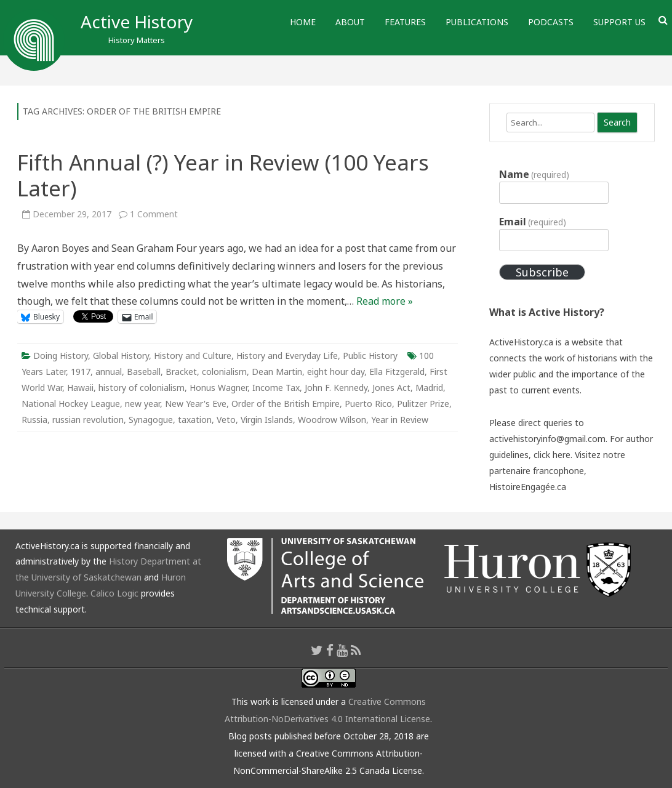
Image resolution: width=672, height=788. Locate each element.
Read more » (385, 301)
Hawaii (80, 388)
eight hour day (336, 372)
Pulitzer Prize (423, 404)
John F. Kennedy (336, 388)
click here (552, 455)
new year (142, 404)
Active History (137, 22)
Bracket (181, 372)
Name (534, 174)
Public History (370, 356)
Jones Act (391, 388)
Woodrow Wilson (332, 420)
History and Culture (193, 356)
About (350, 22)
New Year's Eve (196, 404)
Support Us (619, 22)
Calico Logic (114, 593)
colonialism (224, 372)
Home (303, 22)
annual (109, 372)
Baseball (144, 372)
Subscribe (542, 272)
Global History (121, 356)
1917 (81, 372)
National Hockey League (71, 404)
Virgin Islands (267, 420)
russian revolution (88, 420)
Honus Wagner (218, 388)
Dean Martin (277, 372)
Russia (34, 420)
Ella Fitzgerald (397, 372)
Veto (226, 420)
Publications (477, 22)
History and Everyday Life (287, 356)
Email (533, 222)
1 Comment (154, 214)
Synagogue (151, 420)
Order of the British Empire (286, 404)
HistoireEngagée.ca (528, 487)
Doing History (61, 356)
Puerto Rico (368, 404)
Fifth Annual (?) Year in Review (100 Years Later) (223, 175)
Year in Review (400, 420)
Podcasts (551, 22)
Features (405, 22)
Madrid (429, 388)
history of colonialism (142, 388)
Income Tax (276, 388)
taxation (195, 420)
